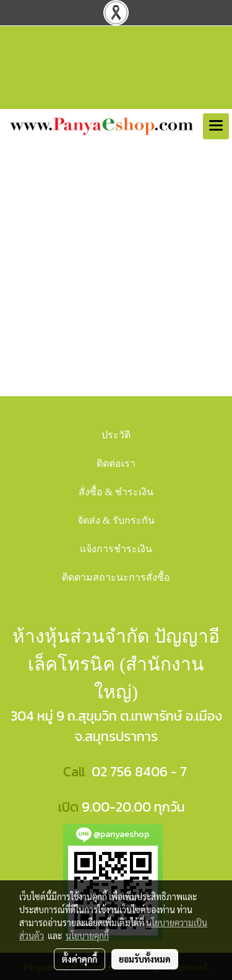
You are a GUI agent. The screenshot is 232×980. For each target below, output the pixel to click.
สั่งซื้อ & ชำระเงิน (116, 492)
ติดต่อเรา (116, 463)
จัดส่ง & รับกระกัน (116, 520)
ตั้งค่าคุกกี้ (79, 959)
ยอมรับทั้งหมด (145, 959)
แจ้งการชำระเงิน (116, 549)
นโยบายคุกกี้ (87, 935)
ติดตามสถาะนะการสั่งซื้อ (116, 577)
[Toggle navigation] (216, 126)
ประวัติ (116, 435)
